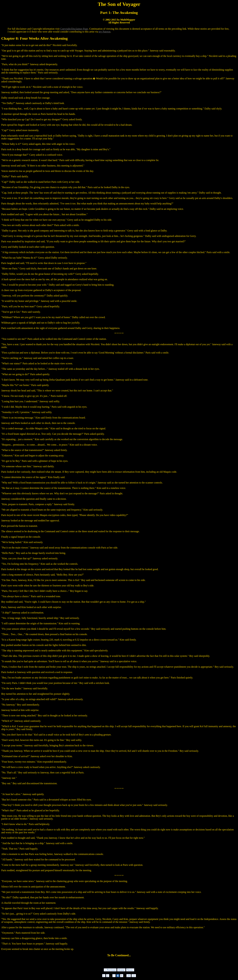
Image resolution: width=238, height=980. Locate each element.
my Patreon (105, 32)
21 (134, 976)
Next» (130, 970)
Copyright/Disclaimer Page (74, 29)
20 (129, 976)
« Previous (110, 970)
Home (121, 970)
